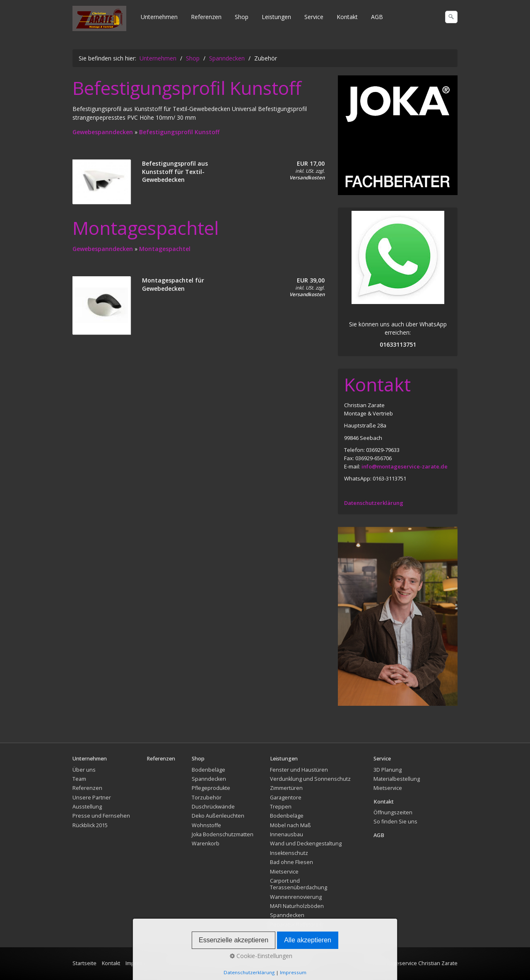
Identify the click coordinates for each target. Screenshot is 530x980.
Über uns (84, 770)
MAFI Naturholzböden (297, 906)
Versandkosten (307, 177)
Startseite (84, 963)
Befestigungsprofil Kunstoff (179, 132)
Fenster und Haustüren (299, 770)
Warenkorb (206, 844)
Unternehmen (159, 17)
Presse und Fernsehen (101, 816)
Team (79, 779)
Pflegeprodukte (211, 788)
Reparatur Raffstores (296, 925)
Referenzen (206, 17)
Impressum (140, 963)
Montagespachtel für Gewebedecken (173, 284)
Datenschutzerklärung (374, 503)
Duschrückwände (213, 807)
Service (314, 17)
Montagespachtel (165, 249)
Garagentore (286, 798)
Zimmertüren (286, 788)
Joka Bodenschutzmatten (223, 834)
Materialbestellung (397, 779)
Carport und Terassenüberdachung (299, 884)
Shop (242, 17)
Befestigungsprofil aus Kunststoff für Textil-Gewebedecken (175, 171)
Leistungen (276, 17)
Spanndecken (209, 779)
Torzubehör (207, 798)
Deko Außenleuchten (218, 816)
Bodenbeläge (208, 770)
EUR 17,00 (311, 163)
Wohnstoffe (206, 825)
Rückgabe (258, 963)
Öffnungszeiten (393, 812)
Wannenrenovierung (296, 897)
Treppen (281, 807)
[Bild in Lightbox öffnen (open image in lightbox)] (398, 135)
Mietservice (284, 872)
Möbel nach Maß (290, 825)
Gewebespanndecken (104, 132)
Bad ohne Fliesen (291, 862)
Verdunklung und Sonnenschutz (310, 779)
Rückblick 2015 (90, 825)
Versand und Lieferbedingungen (200, 963)
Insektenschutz (289, 853)
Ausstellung (87, 807)
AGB (377, 17)
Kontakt (347, 17)
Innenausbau (287, 834)
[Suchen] (451, 17)
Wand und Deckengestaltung (306, 844)
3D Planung (388, 770)
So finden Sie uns (395, 822)
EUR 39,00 (311, 280)
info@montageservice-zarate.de (405, 466)
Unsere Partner (92, 798)
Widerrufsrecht (294, 963)
